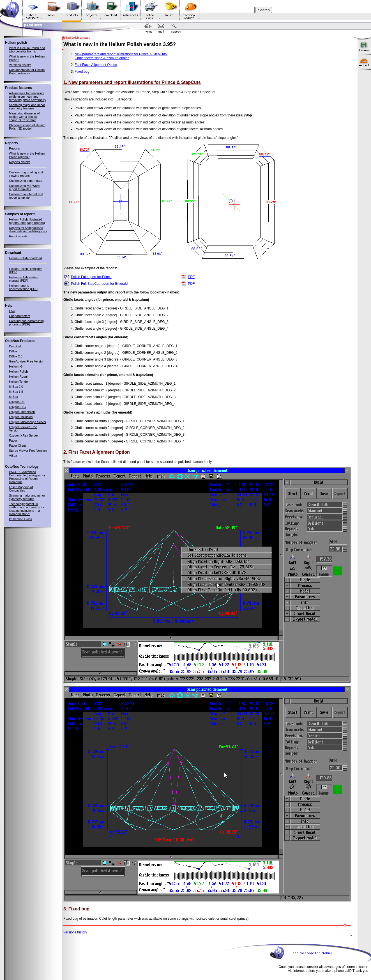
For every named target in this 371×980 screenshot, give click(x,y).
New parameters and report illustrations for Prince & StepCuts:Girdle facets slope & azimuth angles (121, 56)
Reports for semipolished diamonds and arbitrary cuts (28, 229)
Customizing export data (26, 181)
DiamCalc (16, 346)
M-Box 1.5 (16, 392)
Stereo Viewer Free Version (28, 451)
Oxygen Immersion (22, 412)
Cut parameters (20, 316)
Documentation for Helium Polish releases (27, 72)
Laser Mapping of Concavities (21, 489)
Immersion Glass (21, 519)
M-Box (13, 397)
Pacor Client (17, 446)
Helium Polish (18, 371)
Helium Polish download (25, 258)
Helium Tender (19, 382)
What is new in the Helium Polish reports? (27, 155)
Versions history (20, 65)
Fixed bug (82, 72)
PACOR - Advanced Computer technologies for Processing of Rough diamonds (27, 477)
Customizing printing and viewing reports (26, 174)
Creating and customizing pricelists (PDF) (26, 323)
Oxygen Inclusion (21, 417)
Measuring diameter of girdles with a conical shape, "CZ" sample (24, 117)
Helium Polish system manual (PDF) (24, 279)
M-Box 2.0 (16, 387)
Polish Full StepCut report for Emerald (99, 284)
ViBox (13, 456)
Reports (14, 148)
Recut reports (18, 236)
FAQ (12, 311)
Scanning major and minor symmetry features (27, 107)
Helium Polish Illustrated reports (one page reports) (27, 221)
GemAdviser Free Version (27, 361)
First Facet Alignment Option (96, 65)
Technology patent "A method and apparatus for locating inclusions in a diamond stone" (27, 509)
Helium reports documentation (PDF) (24, 287)
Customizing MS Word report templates (24, 187)
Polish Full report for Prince (91, 277)
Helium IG (16, 366)
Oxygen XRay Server (23, 435)
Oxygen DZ (17, 402)
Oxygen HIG (18, 407)
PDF (191, 277)
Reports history (19, 162)
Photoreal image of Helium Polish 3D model (27, 127)
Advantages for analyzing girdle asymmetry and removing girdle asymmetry (27, 97)
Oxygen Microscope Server (28, 422)
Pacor (13, 440)
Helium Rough (19, 377)
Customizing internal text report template (26, 196)
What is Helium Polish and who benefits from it (27, 50)
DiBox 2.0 (16, 356)
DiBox (13, 351)
